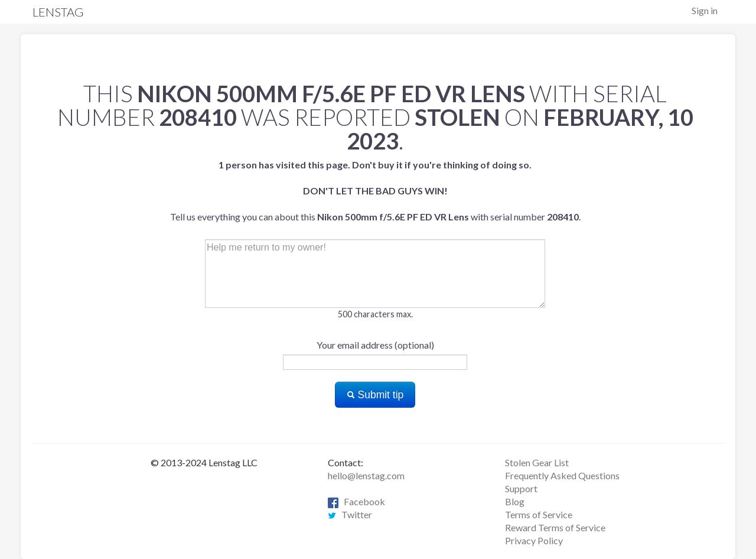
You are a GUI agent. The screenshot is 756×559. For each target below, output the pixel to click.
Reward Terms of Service (555, 527)
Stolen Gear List (537, 462)
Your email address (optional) (375, 345)
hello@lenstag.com (366, 475)
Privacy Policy (534, 540)
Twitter (350, 514)
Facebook (356, 501)
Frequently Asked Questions (562, 475)
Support (521, 488)
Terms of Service (539, 514)
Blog (515, 501)
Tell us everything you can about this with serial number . (375, 191)
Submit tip (375, 395)
